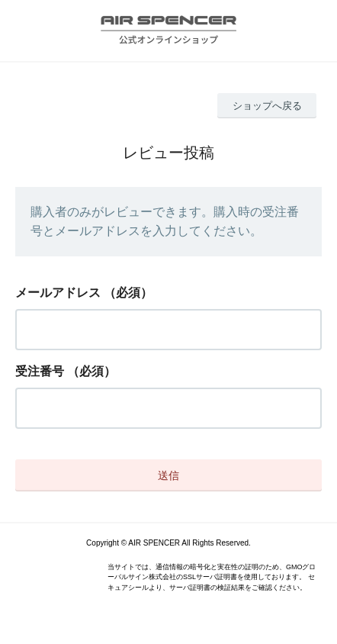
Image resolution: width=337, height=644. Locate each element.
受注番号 (40, 371)
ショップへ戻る (267, 106)
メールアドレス (58, 293)
